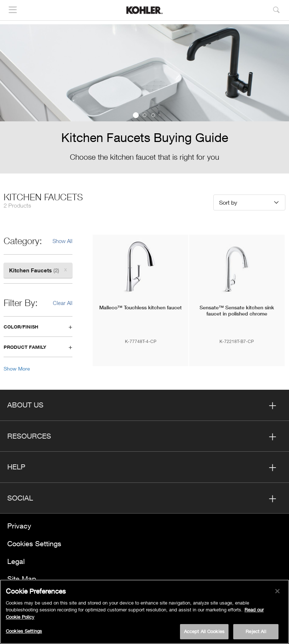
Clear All (63, 303)
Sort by (228, 202)
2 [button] (144, 115)
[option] (144, 99)
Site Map (22, 579)
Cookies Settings (34, 543)
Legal (16, 561)
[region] (144, 612)
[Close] (277, 591)
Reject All (256, 631)
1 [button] (136, 115)
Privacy (19, 526)
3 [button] (153, 115)
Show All (62, 241)
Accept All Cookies (204, 631)
